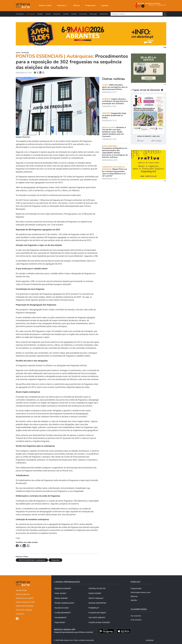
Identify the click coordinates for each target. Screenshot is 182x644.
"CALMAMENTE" (60, 618)
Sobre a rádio (45, 5)
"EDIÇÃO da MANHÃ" (63, 588)
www (141, 141)
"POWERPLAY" (94, 608)
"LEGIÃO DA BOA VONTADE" (99, 622)
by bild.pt (150, 640)
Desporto (57, 14)
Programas (90, 5)
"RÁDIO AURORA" (61, 598)
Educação (93, 14)
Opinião (134, 600)
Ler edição (156, 141)
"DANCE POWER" (95, 593)
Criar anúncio (136, 620)
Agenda (105, 5)
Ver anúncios (136, 616)
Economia (83, 14)
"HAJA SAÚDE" (60, 622)
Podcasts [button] (62, 5)
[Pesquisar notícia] (137, 14)
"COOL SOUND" (60, 593)
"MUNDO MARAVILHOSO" (64, 603)
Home (18, 53)
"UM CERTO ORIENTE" (97, 618)
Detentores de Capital (24, 598)
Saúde (48, 14)
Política (74, 14)
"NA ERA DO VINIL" (62, 608)
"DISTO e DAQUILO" (96, 598)
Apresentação (21, 590)
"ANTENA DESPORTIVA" (97, 603)
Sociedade (31, 14)
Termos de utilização (24, 610)
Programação (136, 588)
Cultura (66, 14)
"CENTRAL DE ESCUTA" (97, 588)
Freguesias (55, 560)
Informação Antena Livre (141, 592)
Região (40, 14)
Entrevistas (104, 14)
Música (77, 5)
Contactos (20, 614)
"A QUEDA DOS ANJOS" (97, 613)
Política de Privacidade (25, 606)
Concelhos (20, 14)
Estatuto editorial (23, 594)
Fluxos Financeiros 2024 (25, 602)
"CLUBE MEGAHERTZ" (63, 613)
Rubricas (134, 596)
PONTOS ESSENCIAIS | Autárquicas (32, 560)
